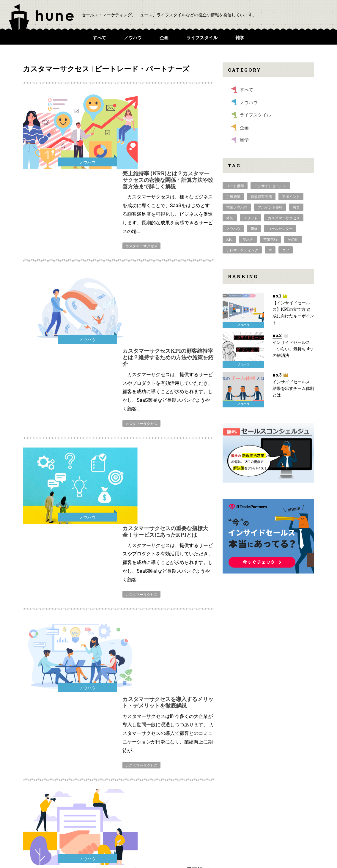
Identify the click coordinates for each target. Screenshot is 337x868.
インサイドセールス (270, 186)
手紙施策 (233, 196)
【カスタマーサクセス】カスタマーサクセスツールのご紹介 (168, 580)
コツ (286, 250)
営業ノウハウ (237, 207)
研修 (254, 229)
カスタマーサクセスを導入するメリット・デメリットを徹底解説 (168, 393)
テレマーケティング (242, 250)
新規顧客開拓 (261, 196)
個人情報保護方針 (276, 818)
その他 (293, 239)
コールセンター (280, 229)
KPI (229, 239)
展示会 (248, 239)
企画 (164, 37)
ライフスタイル (202, 37)
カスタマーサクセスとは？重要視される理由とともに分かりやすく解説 (168, 486)
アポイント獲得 (270, 207)
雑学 (240, 37)
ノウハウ (133, 37)
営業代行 (270, 239)
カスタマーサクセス (141, 168)
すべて (99, 37)
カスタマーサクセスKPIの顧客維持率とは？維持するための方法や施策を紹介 (168, 203)
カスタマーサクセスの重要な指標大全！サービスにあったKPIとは (165, 299)
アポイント (291, 196)
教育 (296, 207)
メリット (251, 218)
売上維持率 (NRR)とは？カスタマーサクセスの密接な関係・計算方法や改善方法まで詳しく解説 (168, 102)
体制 (230, 218)
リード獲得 (235, 186)
